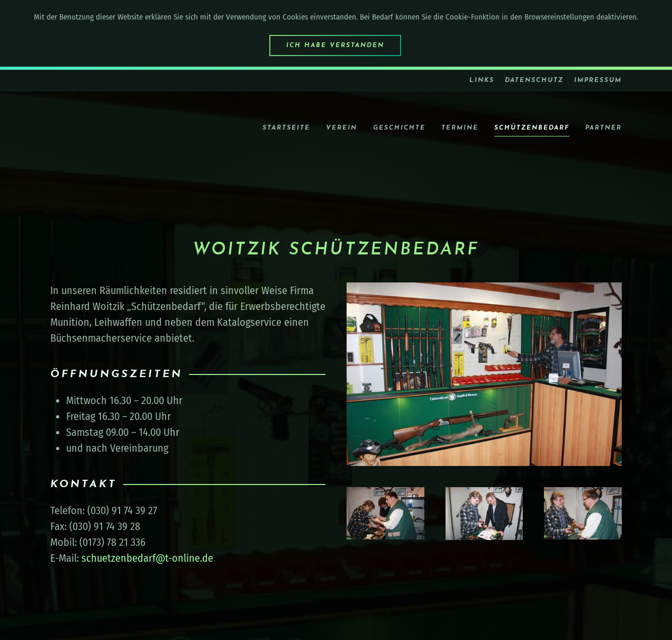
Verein (342, 128)
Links (482, 80)
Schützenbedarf (532, 128)
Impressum (598, 80)
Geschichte (399, 128)
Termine (460, 128)
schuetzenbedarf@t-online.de (147, 558)
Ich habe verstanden (335, 45)
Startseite (286, 128)
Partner (603, 128)
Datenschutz (534, 80)
